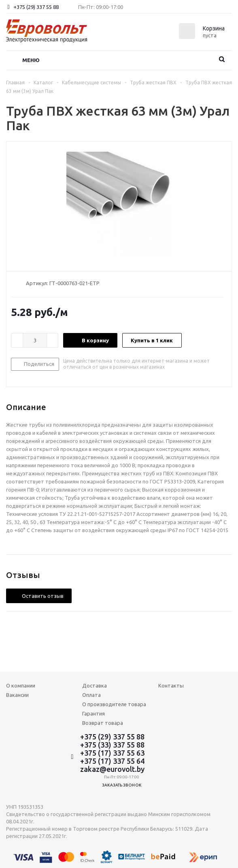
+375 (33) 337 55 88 (112, 745)
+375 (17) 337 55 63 (112, 753)
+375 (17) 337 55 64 (112, 761)
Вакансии (17, 695)
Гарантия (93, 713)
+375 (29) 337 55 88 (36, 7)
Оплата (91, 695)
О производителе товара (114, 704)
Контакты (171, 685)
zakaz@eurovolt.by (112, 769)
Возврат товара (103, 723)
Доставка (95, 685)
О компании (21, 685)
